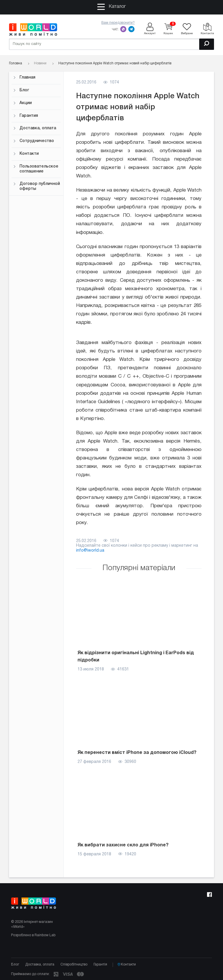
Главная (24, 78)
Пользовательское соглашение (36, 169)
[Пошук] (207, 44)
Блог (21, 90)
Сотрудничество (34, 141)
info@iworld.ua (90, 551)
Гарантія (100, 964)
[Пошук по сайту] (111, 44)
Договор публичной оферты (36, 186)
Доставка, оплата (35, 128)
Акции (22, 103)
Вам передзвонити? (118, 23)
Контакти (26, 154)
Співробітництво (74, 964)
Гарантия (26, 116)
